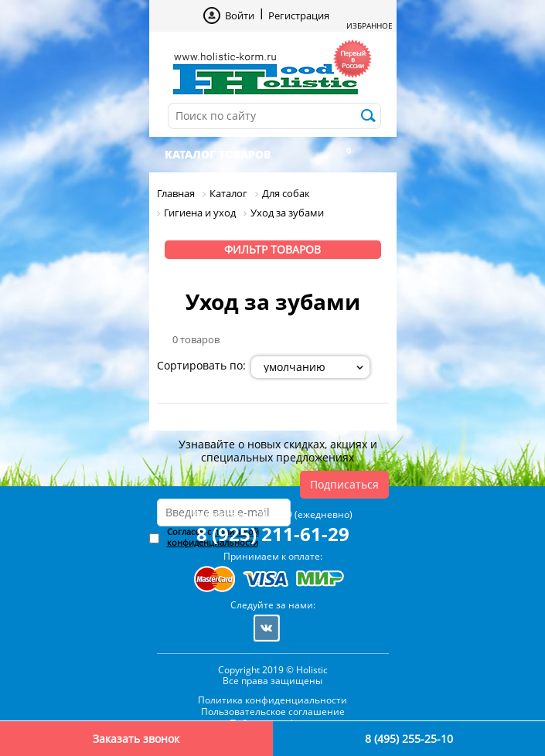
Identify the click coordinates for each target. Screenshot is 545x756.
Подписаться (344, 484)
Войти (240, 15)
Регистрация (299, 15)
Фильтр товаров (272, 249)
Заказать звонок (136, 739)
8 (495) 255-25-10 (409, 739)
